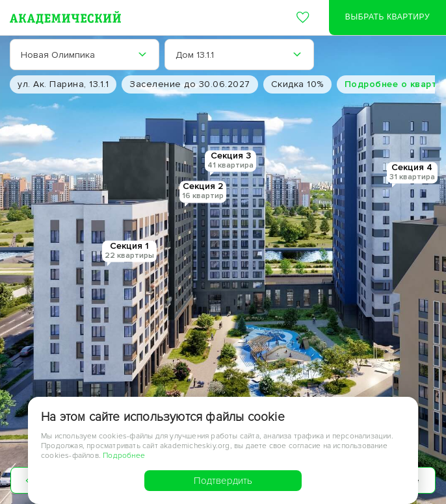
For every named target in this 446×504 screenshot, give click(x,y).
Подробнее (124, 456)
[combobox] (85, 55)
